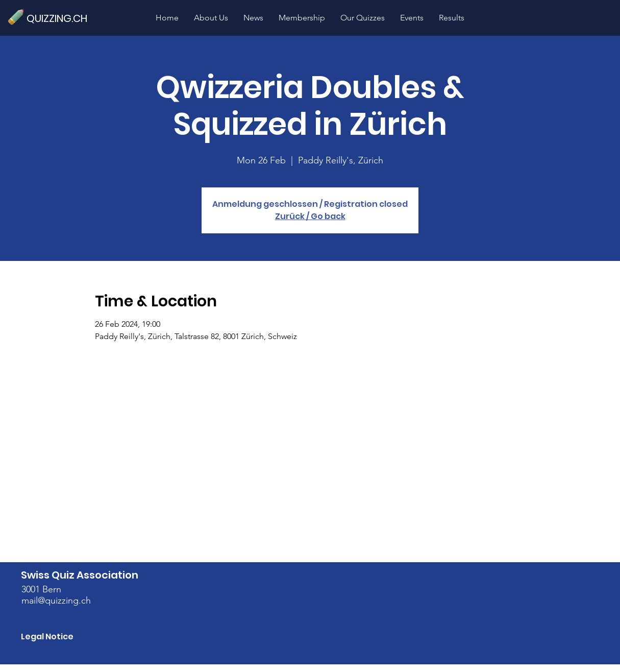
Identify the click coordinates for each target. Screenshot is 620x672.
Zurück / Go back (310, 216)
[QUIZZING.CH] (61, 18)
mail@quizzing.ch (56, 601)
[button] (363, 18)
